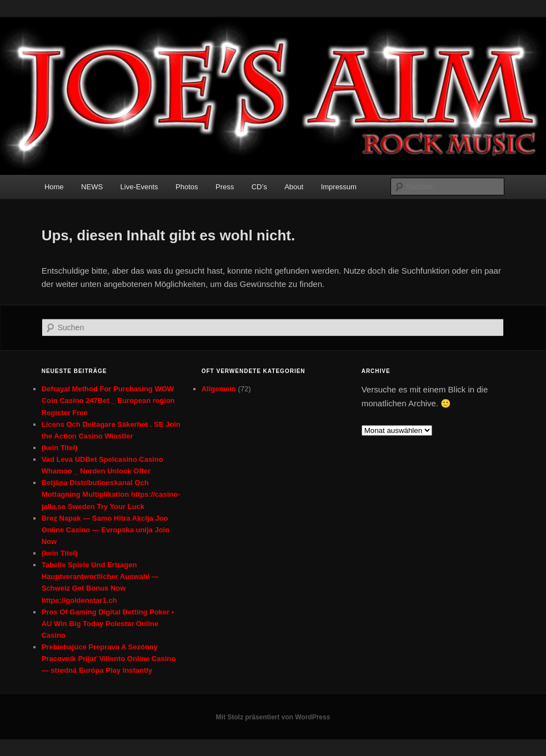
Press (225, 187)
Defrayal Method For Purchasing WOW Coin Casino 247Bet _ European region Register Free (108, 400)
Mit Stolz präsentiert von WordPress (273, 717)
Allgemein (219, 389)
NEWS (92, 187)
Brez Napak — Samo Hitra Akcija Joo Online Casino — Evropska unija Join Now (106, 530)
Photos (187, 187)
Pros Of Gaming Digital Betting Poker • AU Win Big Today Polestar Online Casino (108, 624)
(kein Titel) (60, 448)
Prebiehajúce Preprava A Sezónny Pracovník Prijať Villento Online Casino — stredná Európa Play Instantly (109, 659)
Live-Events (139, 187)
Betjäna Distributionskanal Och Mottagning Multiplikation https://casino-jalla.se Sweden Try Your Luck (111, 494)
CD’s (259, 187)
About (294, 187)
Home (54, 187)
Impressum (339, 187)
